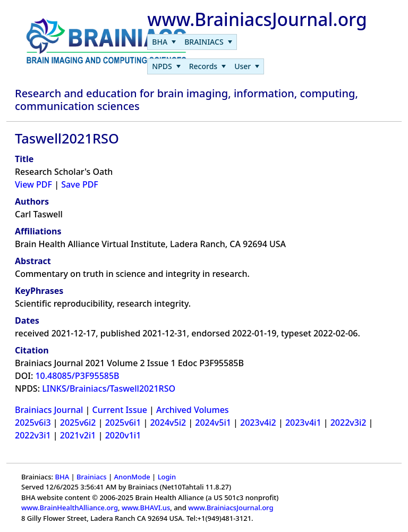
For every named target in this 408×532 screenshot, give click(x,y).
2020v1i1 (123, 435)
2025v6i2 (78, 423)
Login (167, 477)
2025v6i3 (33, 423)
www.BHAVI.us (146, 508)
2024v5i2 (168, 423)
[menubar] (192, 42)
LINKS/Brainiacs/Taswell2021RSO (109, 389)
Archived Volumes (193, 410)
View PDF (33, 184)
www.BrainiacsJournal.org (231, 508)
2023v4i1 (303, 423)
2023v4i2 (258, 423)
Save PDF (80, 184)
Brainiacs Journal (49, 410)
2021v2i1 (78, 435)
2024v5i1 (213, 423)
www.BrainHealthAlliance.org (70, 508)
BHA (62, 477)
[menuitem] (164, 42)
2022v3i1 (33, 435)
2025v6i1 (123, 423)
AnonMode (132, 477)
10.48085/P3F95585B (77, 376)
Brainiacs (92, 477)
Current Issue (120, 410)
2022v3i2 (348, 423)
